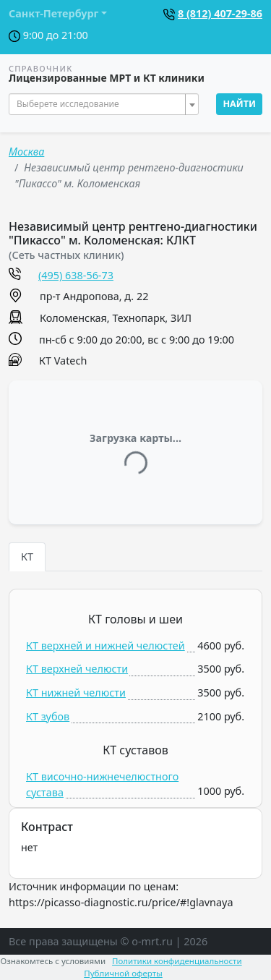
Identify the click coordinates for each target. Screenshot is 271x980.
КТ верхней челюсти (77, 669)
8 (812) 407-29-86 (220, 13)
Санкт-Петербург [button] (53, 13)
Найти (239, 104)
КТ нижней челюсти (76, 693)
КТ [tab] (27, 557)
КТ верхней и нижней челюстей (106, 645)
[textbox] (99, 104)
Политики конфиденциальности (177, 961)
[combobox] (104, 104)
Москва (26, 152)
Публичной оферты (123, 973)
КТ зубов (48, 716)
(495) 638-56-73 (76, 275)
